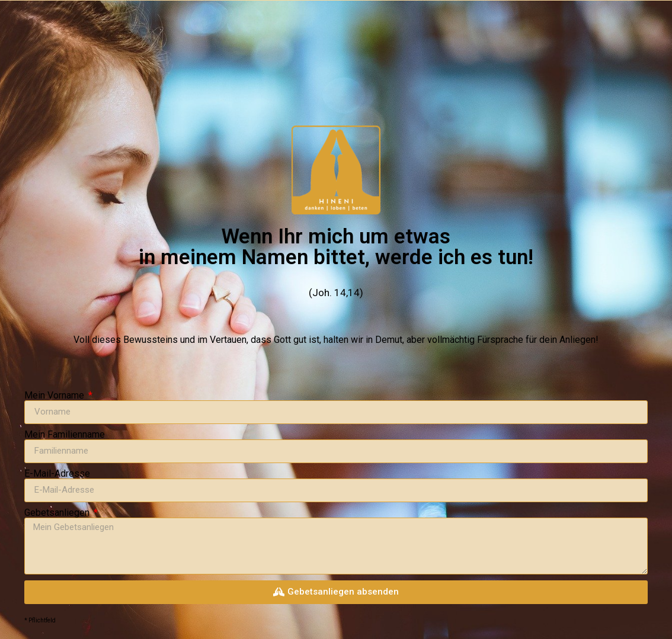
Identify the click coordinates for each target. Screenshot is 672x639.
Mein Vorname (55, 396)
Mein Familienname (65, 435)
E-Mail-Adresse (57, 474)
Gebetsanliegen (58, 513)
